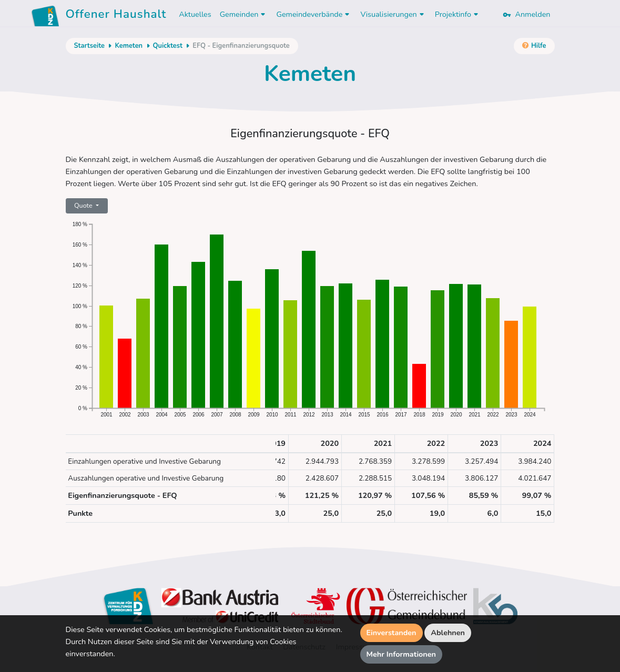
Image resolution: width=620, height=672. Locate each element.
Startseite (89, 46)
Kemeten (129, 46)
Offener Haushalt (116, 16)
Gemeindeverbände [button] (314, 14)
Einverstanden (392, 633)
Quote (84, 205)
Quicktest (168, 46)
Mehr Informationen (402, 654)
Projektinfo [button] (458, 14)
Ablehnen (448, 633)
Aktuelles (195, 14)
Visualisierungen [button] (393, 14)
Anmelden (526, 14)
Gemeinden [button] (244, 14)
